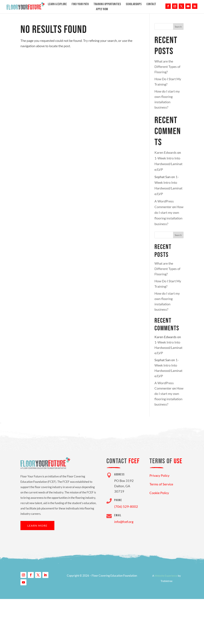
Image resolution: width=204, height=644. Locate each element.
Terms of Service (161, 484)
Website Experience (166, 576)
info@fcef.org (124, 522)
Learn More (37, 526)
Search (178, 27)
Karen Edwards (166, 152)
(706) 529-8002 (126, 506)
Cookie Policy (159, 493)
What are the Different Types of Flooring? (167, 67)
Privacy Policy (159, 475)
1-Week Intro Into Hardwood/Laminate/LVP (168, 164)
